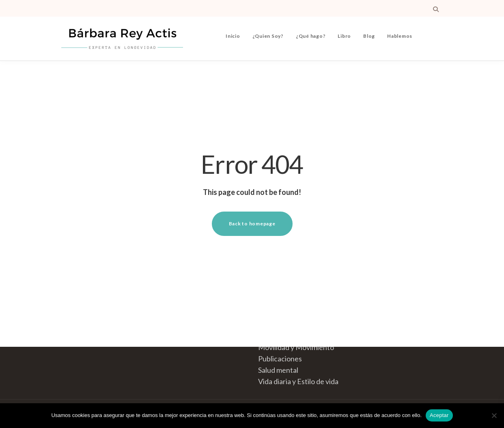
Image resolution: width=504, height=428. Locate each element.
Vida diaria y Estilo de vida (298, 381)
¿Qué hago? (311, 36)
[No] (494, 415)
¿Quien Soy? (268, 36)
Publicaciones (280, 359)
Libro (344, 36)
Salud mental (278, 370)
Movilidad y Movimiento (296, 347)
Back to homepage (252, 224)
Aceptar (439, 415)
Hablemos (400, 36)
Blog (369, 36)
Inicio (233, 36)
